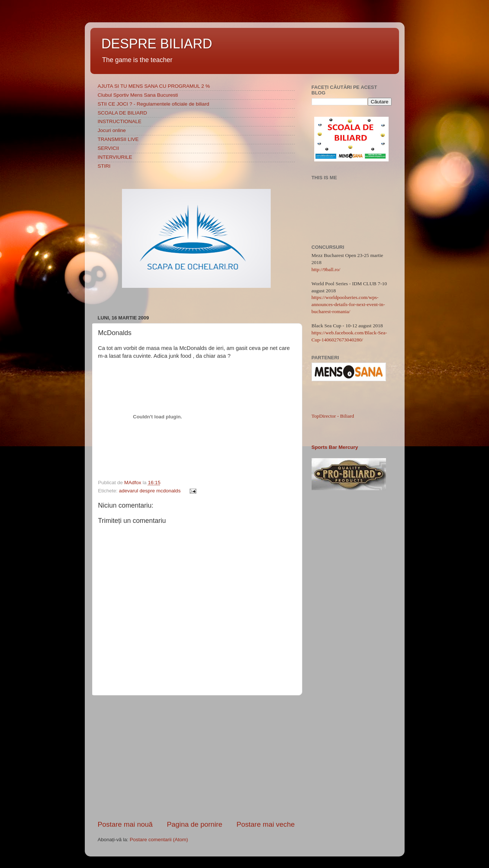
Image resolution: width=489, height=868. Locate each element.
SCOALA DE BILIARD (123, 113)
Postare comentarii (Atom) (159, 840)
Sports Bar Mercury (335, 447)
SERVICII (109, 148)
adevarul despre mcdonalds (150, 491)
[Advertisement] (196, 758)
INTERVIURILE (115, 157)
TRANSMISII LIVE (118, 139)
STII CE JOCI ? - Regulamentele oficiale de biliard (154, 104)
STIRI (104, 166)
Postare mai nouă (125, 824)
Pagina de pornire (195, 824)
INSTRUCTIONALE (120, 121)
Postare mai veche (266, 824)
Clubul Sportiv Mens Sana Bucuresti (138, 95)
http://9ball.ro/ (326, 269)
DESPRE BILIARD (157, 44)
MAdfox (133, 483)
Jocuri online (112, 130)
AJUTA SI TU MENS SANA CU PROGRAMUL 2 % (154, 86)
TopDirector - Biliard (333, 416)
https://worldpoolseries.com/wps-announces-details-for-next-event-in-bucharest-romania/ (348, 304)
